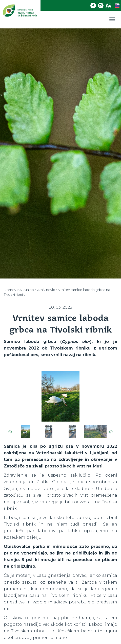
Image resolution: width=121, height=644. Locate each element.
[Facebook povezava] (94, 6)
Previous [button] (10, 432)
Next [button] (111, 432)
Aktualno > (28, 290)
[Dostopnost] (109, 6)
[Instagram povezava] (102, 6)
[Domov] (20, 14)
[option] (61, 398)
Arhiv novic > (47, 290)
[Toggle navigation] (112, 19)
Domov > (11, 290)
